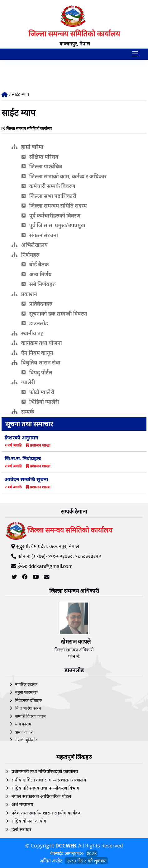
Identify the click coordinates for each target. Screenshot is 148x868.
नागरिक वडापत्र (26, 684)
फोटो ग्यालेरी (38, 392)
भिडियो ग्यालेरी (40, 402)
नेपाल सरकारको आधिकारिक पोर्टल (41, 796)
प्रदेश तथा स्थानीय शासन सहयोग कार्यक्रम (47, 813)
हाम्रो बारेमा (27, 147)
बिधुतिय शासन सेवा (36, 362)
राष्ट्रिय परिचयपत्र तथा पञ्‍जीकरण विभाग (45, 788)
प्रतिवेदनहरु (37, 304)
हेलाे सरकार (21, 829)
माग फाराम (23, 724)
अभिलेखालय (30, 245)
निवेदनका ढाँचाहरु (29, 700)
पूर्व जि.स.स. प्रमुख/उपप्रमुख (53, 225)
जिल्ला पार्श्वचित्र (42, 166)
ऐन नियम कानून (32, 353)
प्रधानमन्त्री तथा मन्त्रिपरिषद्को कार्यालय (45, 771)
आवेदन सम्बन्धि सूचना (26, 479)
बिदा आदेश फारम (28, 708)
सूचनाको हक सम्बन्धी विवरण (54, 314)
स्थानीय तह (28, 333)
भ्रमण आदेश (24, 732)
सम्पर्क (23, 412)
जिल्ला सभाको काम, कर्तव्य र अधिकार (64, 176)
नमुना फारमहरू (26, 692)
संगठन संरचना (40, 235)
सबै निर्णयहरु (39, 284)
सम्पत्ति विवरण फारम (31, 716)
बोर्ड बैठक (35, 264)
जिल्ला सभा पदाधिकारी (49, 196)
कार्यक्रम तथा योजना (37, 343)
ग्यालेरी (23, 382)
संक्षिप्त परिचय (40, 157)
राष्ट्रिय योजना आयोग (29, 821)
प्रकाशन (24, 294)
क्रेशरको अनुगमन (21, 438)
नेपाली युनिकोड (26, 740)
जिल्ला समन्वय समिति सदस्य (54, 206)
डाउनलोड (35, 323)
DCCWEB (66, 846)
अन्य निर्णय (37, 274)
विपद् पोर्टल (37, 372)
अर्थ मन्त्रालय (22, 804)
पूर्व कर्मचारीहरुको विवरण (51, 216)
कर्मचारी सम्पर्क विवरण (48, 186)
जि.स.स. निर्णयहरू (23, 458)
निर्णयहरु (26, 255)
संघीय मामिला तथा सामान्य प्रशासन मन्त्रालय (49, 780)
